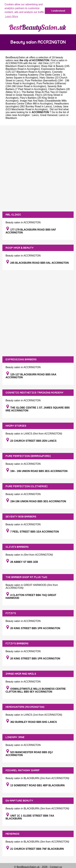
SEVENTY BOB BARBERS (21, 517)
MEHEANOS (12, 834)
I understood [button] (58, 11)
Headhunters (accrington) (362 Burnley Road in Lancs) (37, 105)
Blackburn (11, 118)
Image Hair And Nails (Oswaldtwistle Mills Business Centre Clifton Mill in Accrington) (36, 102)
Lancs (35, 115)
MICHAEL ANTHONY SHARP (23, 770)
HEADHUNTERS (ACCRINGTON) (25, 707)
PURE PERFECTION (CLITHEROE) (27, 486)
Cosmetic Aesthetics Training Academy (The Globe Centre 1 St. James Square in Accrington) (36, 75)
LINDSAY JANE (15, 737)
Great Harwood (49, 115)
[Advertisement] (38, 168)
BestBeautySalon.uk (17, 57)
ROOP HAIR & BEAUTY (20, 248)
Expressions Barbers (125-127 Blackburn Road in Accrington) (35, 70)
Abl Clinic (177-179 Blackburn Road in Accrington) (33, 65)
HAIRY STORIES (16, 426)
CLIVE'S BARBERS (17, 547)
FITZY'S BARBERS (17, 644)
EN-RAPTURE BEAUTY (19, 801)
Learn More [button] (12, 16)
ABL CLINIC (13, 215)
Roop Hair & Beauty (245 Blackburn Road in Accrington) (38, 68)
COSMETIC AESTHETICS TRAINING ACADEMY (35, 393)
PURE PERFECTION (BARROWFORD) (28, 456)
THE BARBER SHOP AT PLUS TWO (26, 577)
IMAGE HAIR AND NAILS (21, 674)
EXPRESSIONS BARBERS (21, 360)
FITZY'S (11, 613)
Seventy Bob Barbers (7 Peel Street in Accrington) (34, 88)
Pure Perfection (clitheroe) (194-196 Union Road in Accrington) (36, 85)
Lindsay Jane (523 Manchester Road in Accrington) (37, 108)
